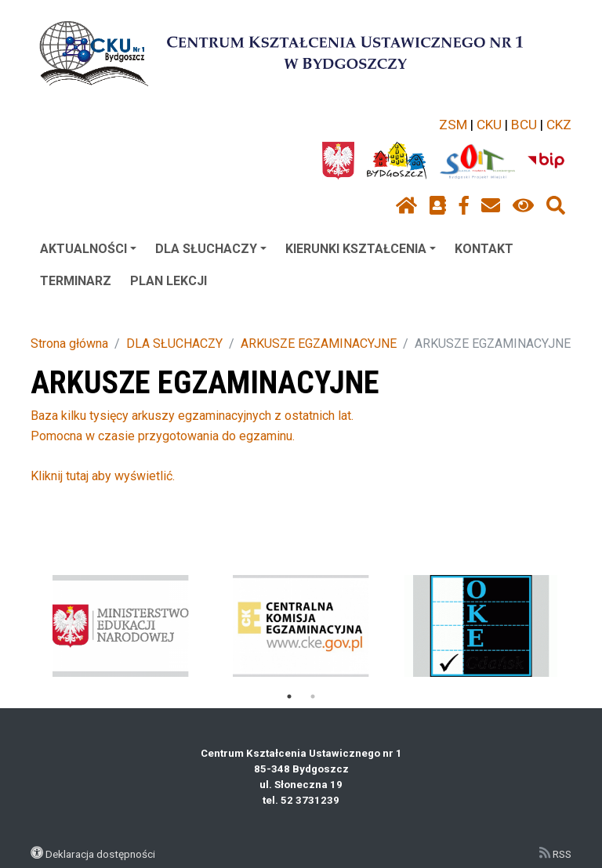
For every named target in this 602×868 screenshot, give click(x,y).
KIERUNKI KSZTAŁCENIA (361, 249)
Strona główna (69, 344)
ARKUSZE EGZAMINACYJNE (319, 344)
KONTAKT (484, 249)
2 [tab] (313, 696)
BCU (524, 125)
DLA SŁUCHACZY (211, 249)
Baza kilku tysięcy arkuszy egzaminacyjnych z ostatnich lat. (192, 416)
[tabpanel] (121, 626)
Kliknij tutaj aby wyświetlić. (103, 476)
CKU (489, 125)
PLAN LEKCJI (169, 281)
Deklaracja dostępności (100, 854)
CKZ (559, 125)
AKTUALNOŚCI (88, 249)
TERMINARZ (76, 281)
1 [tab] (289, 696)
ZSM (453, 125)
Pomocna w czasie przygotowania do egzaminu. (163, 436)
